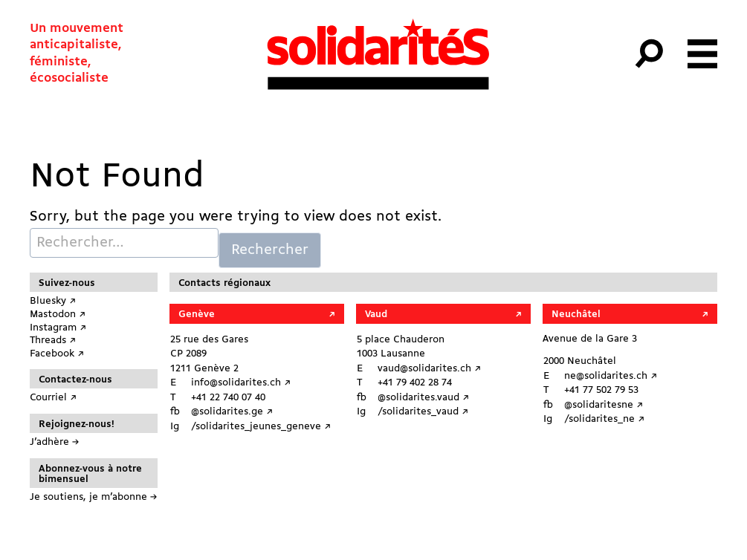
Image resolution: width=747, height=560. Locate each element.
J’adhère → (54, 442)
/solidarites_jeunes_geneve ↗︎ (261, 427)
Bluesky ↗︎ (53, 301)
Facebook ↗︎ (57, 354)
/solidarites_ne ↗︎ (604, 419)
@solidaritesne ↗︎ (604, 405)
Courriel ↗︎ (53, 398)
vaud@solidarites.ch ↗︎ (429, 369)
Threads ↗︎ (53, 341)
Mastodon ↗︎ (58, 315)
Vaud (376, 315)
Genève (197, 315)
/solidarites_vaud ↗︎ (423, 412)
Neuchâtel (576, 315)
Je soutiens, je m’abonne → (93, 497)
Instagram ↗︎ (58, 328)
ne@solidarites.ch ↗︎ (611, 376)
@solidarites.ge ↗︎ (232, 412)
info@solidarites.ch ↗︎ (241, 383)
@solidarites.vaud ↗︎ (423, 398)
